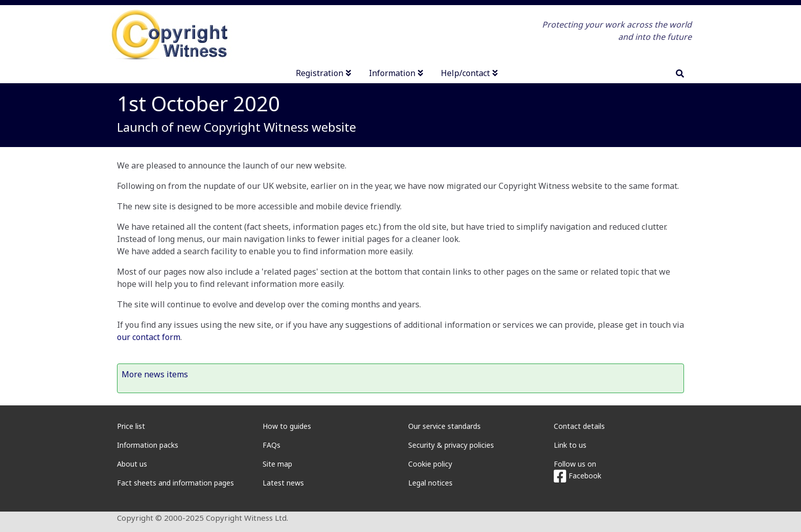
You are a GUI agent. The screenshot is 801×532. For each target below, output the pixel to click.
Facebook (578, 476)
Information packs (148, 445)
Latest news (283, 483)
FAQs (272, 445)
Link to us (570, 445)
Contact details (579, 426)
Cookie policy (430, 464)
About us (132, 464)
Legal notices (430, 483)
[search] (680, 74)
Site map (277, 464)
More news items (155, 374)
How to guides (287, 426)
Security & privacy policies (451, 445)
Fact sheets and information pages (175, 483)
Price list (131, 426)
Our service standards (444, 426)
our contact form (149, 337)
